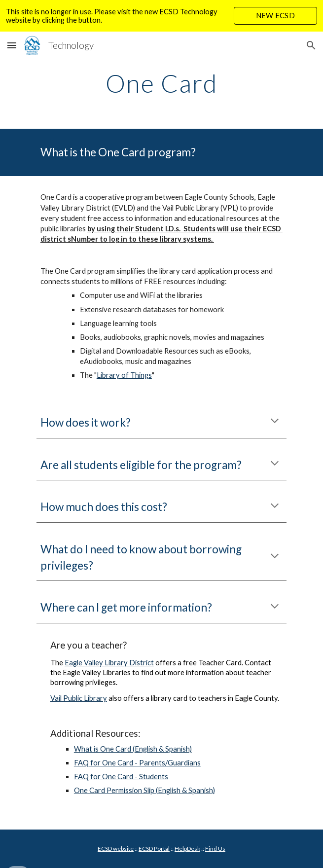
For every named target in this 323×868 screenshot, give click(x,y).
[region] (161, 16)
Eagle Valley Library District (109, 663)
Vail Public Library (79, 698)
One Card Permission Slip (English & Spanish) (144, 790)
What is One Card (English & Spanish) (133, 749)
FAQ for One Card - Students (121, 777)
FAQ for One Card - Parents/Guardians (137, 763)
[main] (161, 83)
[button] (12, 45)
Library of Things (124, 375)
